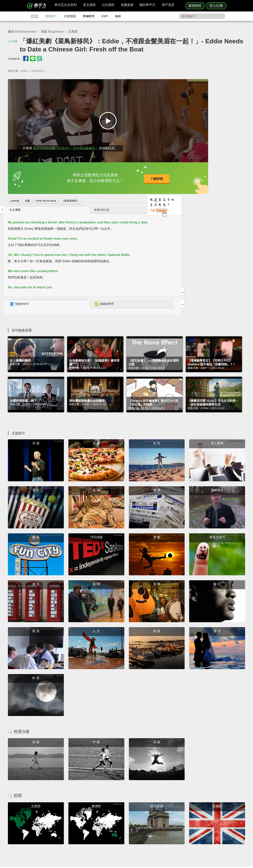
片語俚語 (70, 16)
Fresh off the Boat (46, 197)
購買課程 (195, 6)
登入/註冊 (216, 6)
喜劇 (27, 197)
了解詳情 (114, 176)
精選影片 (51, 16)
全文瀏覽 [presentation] (167, 84)
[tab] (178, 84)
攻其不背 (131, 816)
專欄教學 (89, 16)
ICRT (105, 16)
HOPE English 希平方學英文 (93, 793)
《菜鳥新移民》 (70, 197)
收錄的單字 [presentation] (214, 178)
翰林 (118, 16)
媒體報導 (150, 827)
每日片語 (131, 824)
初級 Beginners (52, 32)
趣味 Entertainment (22, 32)
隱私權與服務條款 (174, 816)
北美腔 (73, 32)
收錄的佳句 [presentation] (171, 178)
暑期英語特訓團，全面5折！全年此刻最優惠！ (66, 144)
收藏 (15, 41)
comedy (15, 197)
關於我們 (150, 824)
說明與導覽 (170, 820)
